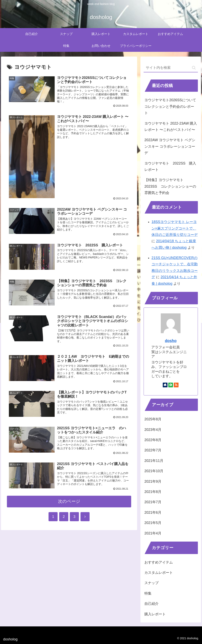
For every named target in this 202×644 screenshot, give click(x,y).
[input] (171, 68)
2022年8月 (153, 440)
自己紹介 (151, 604)
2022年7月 (153, 450)
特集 (148, 593)
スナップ (151, 583)
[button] (194, 68)
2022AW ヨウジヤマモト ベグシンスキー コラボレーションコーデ (170, 146)
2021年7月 (153, 502)
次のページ (69, 503)
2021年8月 (153, 492)
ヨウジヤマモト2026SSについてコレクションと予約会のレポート (170, 106)
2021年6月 (153, 513)
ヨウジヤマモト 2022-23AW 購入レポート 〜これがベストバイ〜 (171, 127)
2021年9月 (153, 481)
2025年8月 (153, 419)
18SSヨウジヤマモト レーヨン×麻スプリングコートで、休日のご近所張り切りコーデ (175, 228)
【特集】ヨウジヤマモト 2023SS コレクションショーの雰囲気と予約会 (170, 186)
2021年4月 (153, 533)
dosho (171, 341)
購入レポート (155, 614)
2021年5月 (153, 523)
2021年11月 (154, 461)
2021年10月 (154, 471)
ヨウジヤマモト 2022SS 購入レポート (170, 166)
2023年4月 (153, 430)
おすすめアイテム (159, 562)
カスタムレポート (159, 573)
